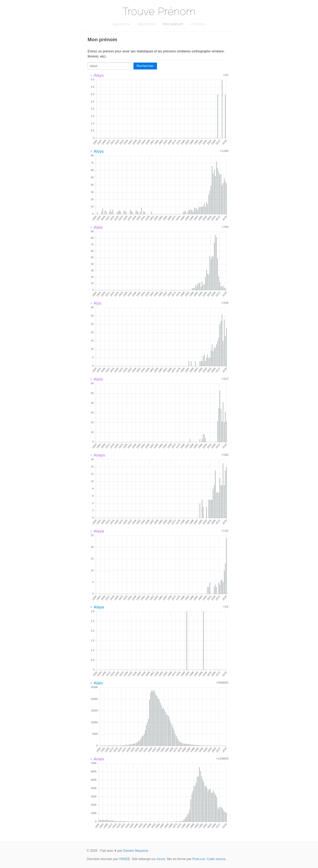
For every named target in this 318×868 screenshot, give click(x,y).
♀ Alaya (97, 531)
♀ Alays (97, 75)
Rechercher (145, 66)
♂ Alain (96, 683)
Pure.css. (199, 859)
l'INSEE (124, 859)
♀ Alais (96, 227)
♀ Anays (97, 455)
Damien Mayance (136, 851)
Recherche (147, 24)
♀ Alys (96, 303)
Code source (216, 859)
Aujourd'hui (122, 24)
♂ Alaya (97, 607)
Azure (161, 859)
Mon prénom (173, 24)
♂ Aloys (97, 151)
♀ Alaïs (96, 379)
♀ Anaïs (97, 759)
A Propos (198, 24)
